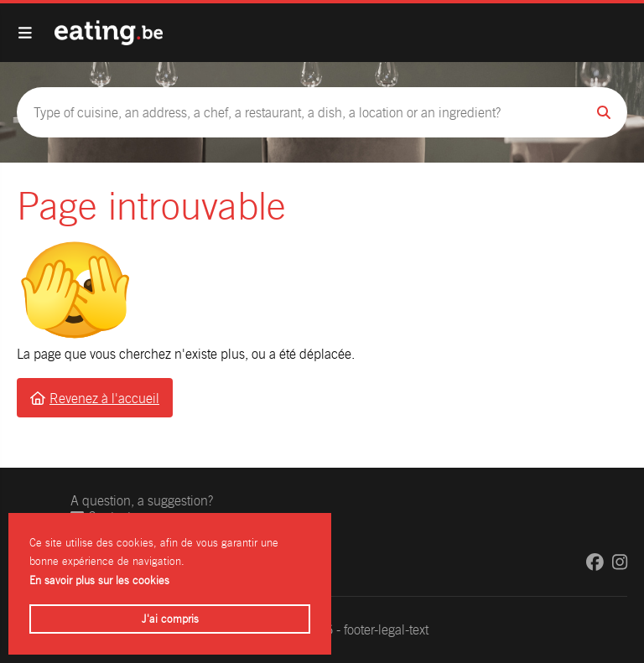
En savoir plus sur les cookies (99, 580)
